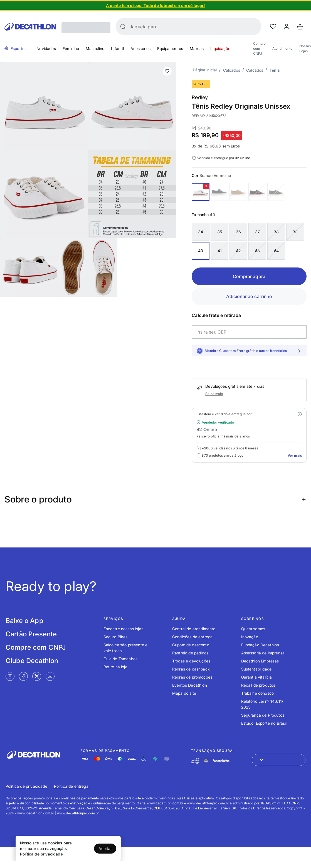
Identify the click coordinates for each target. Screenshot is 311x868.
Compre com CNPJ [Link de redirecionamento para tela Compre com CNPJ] (36, 647)
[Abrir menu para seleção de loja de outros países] (279, 760)
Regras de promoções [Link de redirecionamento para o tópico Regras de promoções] (192, 677)
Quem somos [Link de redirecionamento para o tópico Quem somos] (253, 629)
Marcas (197, 48)
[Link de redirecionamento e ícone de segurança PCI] (206, 761)
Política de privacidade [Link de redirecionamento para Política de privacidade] (26, 786)
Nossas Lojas (305, 48)
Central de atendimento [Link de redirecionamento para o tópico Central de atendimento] (194, 629)
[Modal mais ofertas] (300, 414)
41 (220, 251)
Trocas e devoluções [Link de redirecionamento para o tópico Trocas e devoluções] (191, 661)
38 (276, 232)
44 (276, 251)
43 (257, 251)
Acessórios (141, 48)
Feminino (71, 48)
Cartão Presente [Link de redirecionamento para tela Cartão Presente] (31, 634)
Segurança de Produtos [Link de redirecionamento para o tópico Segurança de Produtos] (263, 715)
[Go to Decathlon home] (30, 27)
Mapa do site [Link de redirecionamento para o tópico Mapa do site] (184, 693)
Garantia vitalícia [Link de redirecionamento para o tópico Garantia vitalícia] (257, 677)
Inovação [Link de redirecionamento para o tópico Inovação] (250, 637)
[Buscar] (123, 27)
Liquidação (220, 48)
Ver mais (295, 455)
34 (201, 232)
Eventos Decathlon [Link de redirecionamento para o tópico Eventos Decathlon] (190, 685)
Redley (200, 97)
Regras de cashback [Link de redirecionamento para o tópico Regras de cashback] (191, 669)
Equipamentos (170, 48)
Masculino (95, 48)
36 (238, 232)
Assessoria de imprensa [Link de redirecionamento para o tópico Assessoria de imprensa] (263, 653)
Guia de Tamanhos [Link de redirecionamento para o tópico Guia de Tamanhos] (121, 659)
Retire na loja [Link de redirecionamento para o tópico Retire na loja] (115, 667)
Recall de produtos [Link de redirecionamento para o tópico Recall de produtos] (258, 685)
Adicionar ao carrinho (249, 296)
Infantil (117, 48)
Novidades (46, 48)
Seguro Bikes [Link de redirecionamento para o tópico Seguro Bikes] (116, 637)
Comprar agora (249, 276)
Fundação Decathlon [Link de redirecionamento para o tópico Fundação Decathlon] (260, 645)
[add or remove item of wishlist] (167, 71)
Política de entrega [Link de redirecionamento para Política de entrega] (71, 786)
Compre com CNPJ (259, 48)
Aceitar (105, 848)
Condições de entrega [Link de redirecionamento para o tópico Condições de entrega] (192, 637)
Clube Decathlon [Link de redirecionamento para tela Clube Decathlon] (32, 661)
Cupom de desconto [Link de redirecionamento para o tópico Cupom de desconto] (191, 645)
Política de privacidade (41, 854)
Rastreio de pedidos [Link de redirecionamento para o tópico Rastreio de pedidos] (190, 653)
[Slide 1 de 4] (155, 6)
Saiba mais (214, 394)
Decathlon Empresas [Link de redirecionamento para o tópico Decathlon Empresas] (260, 661)
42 (238, 251)
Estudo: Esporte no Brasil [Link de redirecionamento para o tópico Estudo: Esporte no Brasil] (264, 723)
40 (201, 251)
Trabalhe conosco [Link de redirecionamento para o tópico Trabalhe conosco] (258, 693)
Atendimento (282, 48)
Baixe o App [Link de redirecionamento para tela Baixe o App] (24, 621)
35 (220, 232)
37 (257, 232)
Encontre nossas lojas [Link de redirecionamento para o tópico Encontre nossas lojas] (123, 629)
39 (295, 232)
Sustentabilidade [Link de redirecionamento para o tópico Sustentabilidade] (256, 669)
